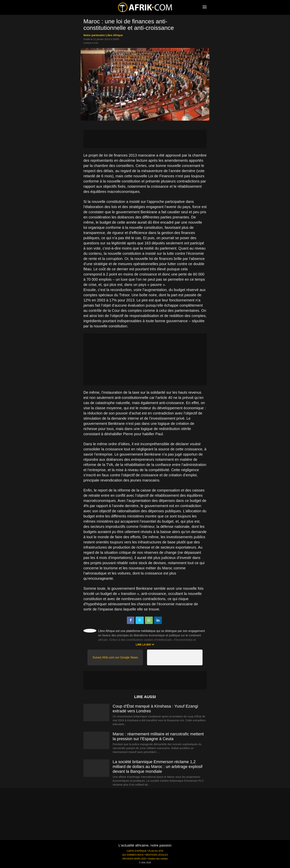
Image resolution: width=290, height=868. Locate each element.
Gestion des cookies (158, 859)
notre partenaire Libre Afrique (103, 35)
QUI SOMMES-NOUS (133, 855)
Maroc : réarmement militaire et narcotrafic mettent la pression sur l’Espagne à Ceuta (158, 736)
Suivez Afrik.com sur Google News (115, 657)
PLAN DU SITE (156, 851)
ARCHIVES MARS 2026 (134, 859)
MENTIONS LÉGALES (157, 855)
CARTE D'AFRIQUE (136, 851)
